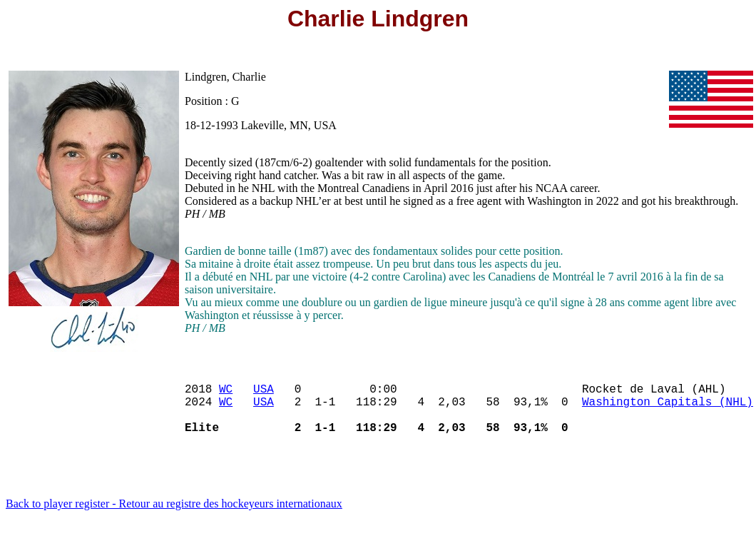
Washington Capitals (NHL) (668, 410)
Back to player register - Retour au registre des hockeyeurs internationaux (174, 518)
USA (264, 394)
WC (226, 394)
